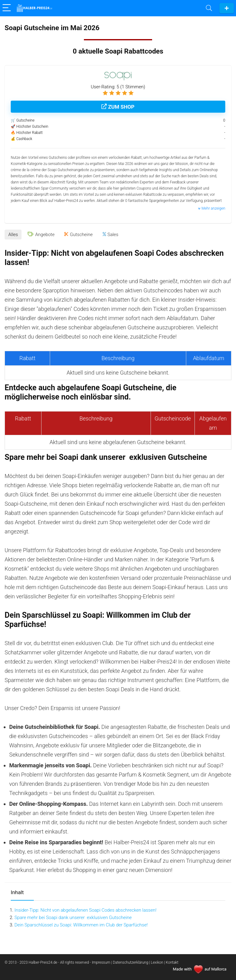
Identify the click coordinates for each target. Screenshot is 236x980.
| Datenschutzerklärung (130, 962)
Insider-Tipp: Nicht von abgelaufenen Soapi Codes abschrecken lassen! (85, 910)
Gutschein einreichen (227, 8)
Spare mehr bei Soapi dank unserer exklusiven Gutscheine (73, 918)
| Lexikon (156, 962)
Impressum (102, 962)
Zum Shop (118, 107)
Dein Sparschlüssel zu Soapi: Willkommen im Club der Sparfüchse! (81, 925)
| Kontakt (171, 962)
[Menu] (7, 8)
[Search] (209, 8)
